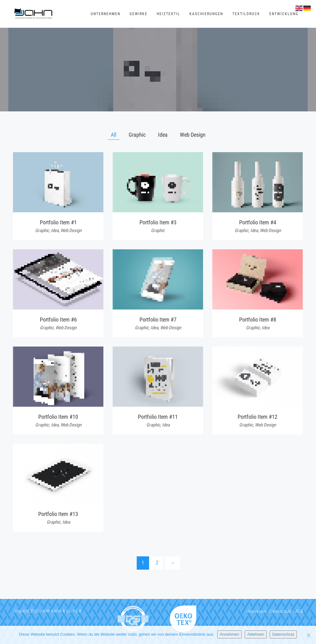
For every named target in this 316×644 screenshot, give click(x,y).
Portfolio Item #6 (58, 320)
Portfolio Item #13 (58, 514)
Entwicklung (284, 14)
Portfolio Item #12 (258, 417)
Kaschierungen (206, 14)
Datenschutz (281, 611)
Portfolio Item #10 (58, 417)
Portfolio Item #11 (158, 417)
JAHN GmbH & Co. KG (59, 611)
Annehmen (229, 634)
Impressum (256, 611)
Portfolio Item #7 (158, 320)
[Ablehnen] (308, 635)
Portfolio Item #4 (258, 222)
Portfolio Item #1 (58, 222)
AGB (299, 611)
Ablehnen (256, 634)
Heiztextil (168, 14)
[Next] (173, 563)
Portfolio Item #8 (258, 320)
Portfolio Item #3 (158, 222)
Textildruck (246, 14)
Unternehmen (106, 14)
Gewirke (139, 14)
